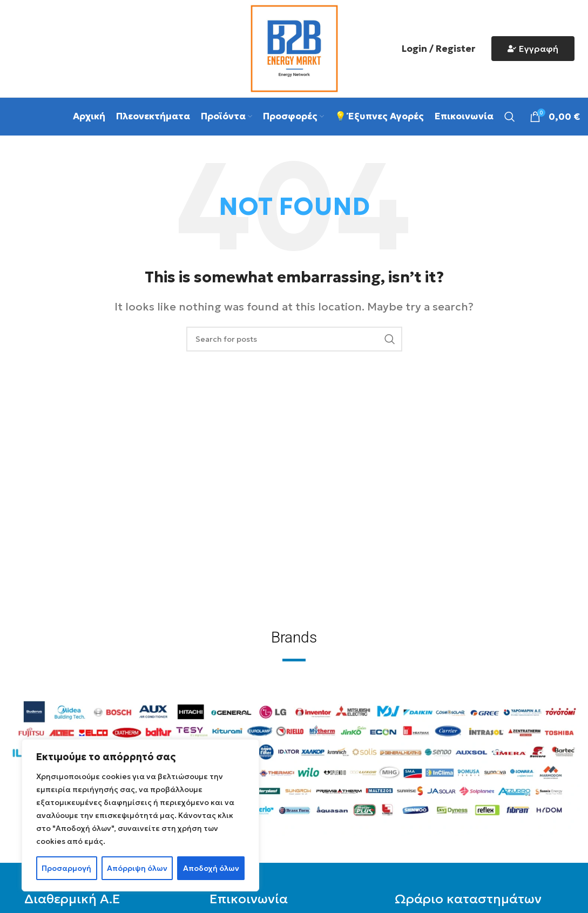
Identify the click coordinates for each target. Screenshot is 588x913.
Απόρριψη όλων (137, 868)
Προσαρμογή (66, 868)
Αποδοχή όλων (211, 868)
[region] (140, 815)
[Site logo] (294, 47)
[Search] (510, 117)
